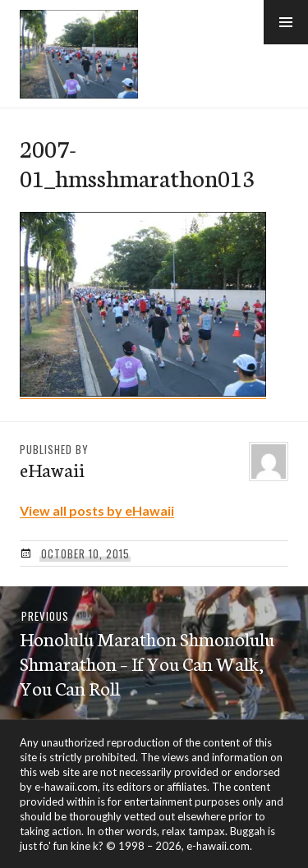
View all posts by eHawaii (97, 510)
